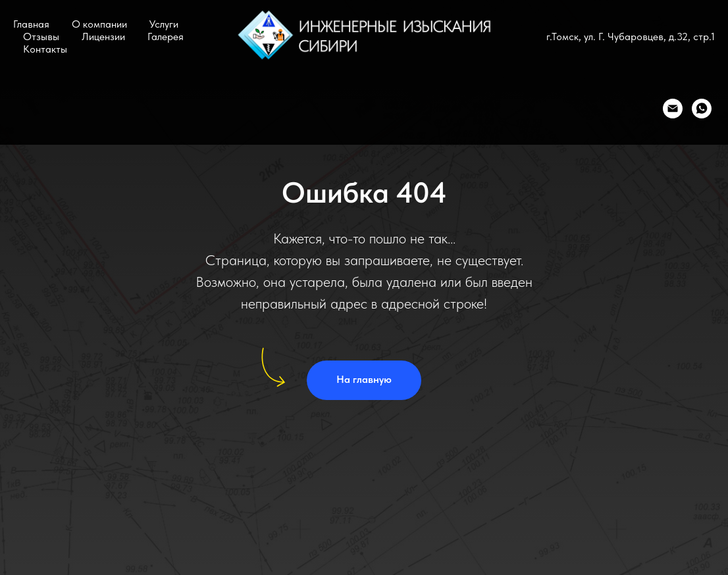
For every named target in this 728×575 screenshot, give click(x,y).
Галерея (166, 37)
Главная (31, 24)
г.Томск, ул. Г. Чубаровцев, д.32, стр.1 (631, 37)
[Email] (673, 109)
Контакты (45, 49)
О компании (99, 24)
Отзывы (41, 37)
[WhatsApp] (702, 109)
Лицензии (103, 37)
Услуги (164, 24)
